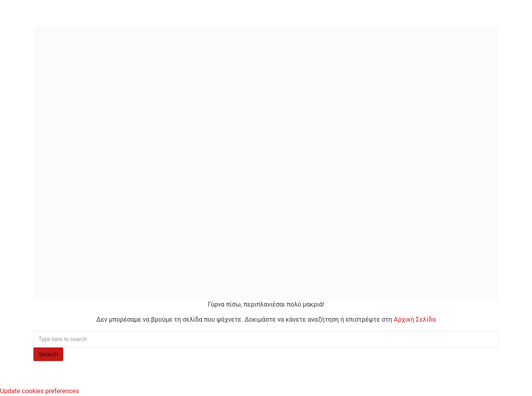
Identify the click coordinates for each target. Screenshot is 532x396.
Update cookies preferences (39, 391)
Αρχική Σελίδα (415, 319)
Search (48, 354)
